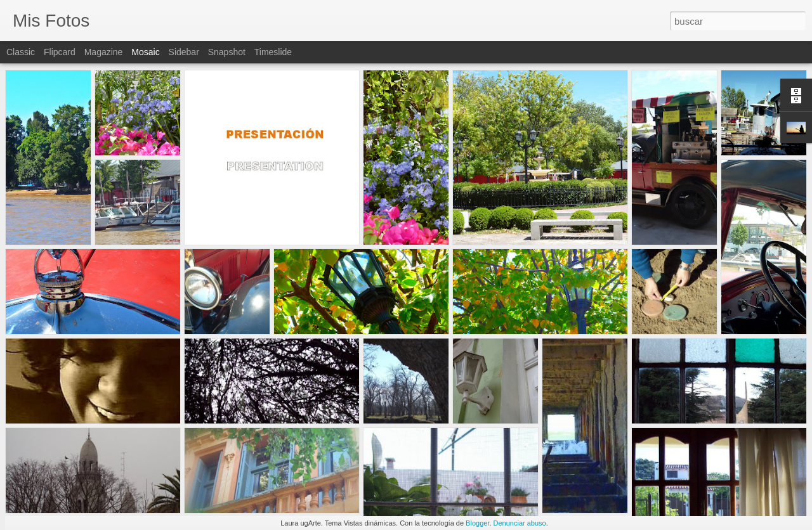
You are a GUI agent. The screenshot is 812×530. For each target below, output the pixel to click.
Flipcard (60, 52)
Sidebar (184, 52)
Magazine (104, 52)
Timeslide (273, 52)
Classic (21, 52)
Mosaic (145, 52)
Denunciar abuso (520, 523)
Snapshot (227, 52)
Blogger (477, 523)
